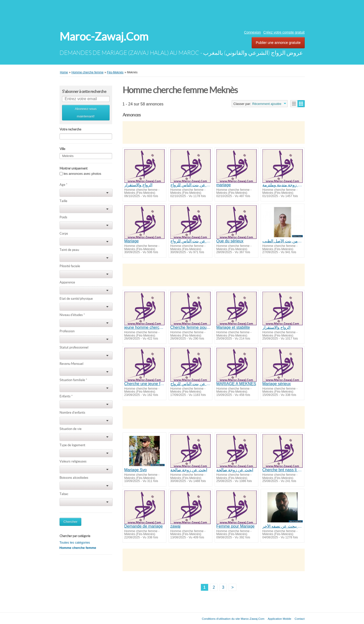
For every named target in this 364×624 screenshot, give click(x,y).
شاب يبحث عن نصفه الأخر (283, 526)
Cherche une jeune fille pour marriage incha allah (144, 384)
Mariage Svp (136, 470)
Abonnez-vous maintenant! (86, 113)
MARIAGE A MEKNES (236, 384)
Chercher (71, 522)
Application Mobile (279, 619)
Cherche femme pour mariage (191, 327)
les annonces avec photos (82, 174)
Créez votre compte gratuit (284, 32)
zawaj (175, 526)
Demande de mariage (144, 526)
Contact (300, 619)
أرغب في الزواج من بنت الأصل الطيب (283, 241)
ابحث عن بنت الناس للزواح (191, 384)
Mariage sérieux (277, 384)
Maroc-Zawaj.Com (104, 37)
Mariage (132, 241)
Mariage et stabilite (233, 327)
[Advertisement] (182, 14)
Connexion (253, 32)
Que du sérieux (230, 241)
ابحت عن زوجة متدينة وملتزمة (283, 185)
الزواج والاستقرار (138, 185)
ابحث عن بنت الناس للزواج (191, 185)
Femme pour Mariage (236, 526)
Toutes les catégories (75, 542)
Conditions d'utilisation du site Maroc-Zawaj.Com (233, 619)
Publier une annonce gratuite (278, 43)
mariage (224, 185)
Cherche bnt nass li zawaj (283, 470)
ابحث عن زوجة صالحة (189, 470)
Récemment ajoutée (267, 104)
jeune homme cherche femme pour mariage (144, 327)
